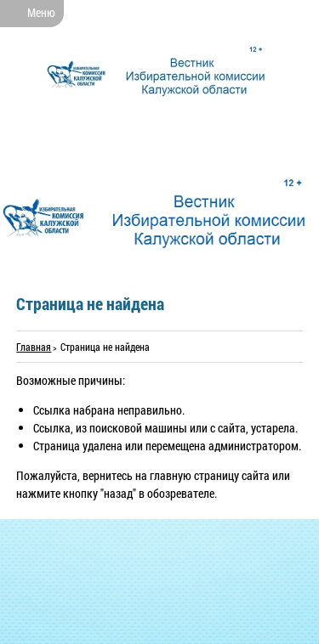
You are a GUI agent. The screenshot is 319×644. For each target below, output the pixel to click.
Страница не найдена (105, 347)
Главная (34, 347)
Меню (41, 12)
